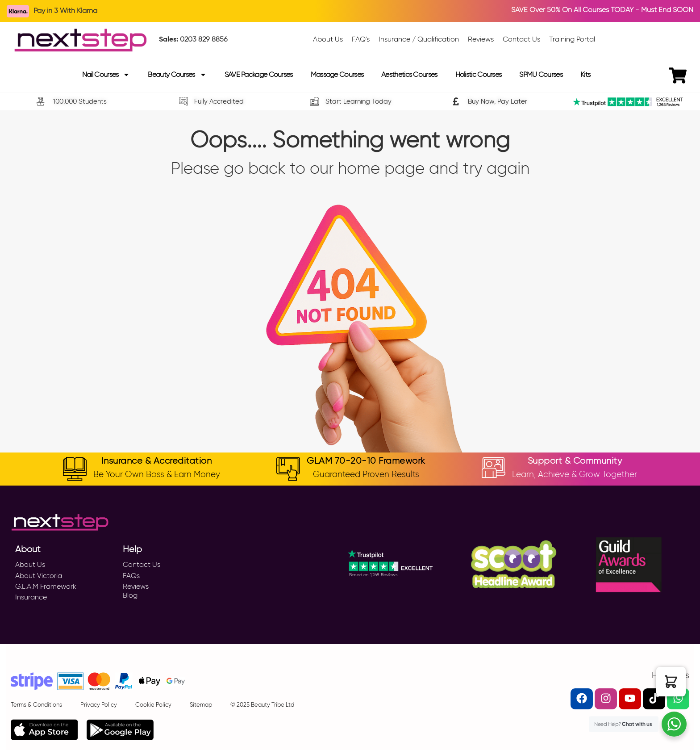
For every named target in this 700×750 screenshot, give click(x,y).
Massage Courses (337, 74)
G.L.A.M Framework (46, 586)
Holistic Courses (479, 74)
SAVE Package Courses (259, 74)
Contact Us (142, 564)
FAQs (131, 576)
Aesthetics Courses (409, 74)
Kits (585, 74)
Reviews (136, 586)
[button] (671, 682)
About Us (30, 564)
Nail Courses (106, 75)
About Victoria (39, 576)
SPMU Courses (541, 74)
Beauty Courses (177, 75)
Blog (130, 595)
